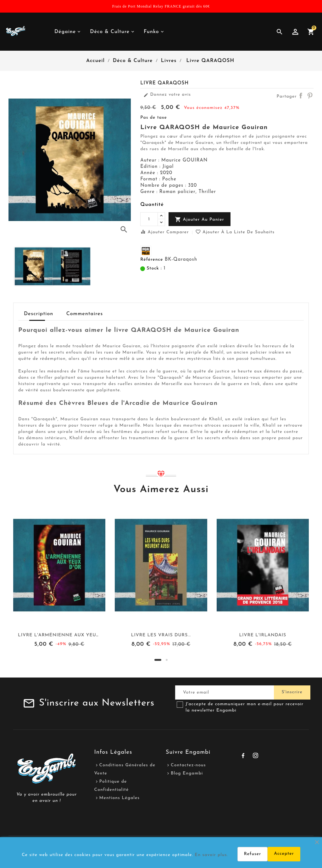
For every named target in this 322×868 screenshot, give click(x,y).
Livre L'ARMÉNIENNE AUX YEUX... (60, 635)
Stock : (154, 268)
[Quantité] (149, 219)
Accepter (284, 854)
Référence (152, 260)
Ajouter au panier (200, 220)
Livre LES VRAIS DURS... (161, 635)
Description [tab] (39, 314)
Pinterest (310, 95)
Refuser (253, 854)
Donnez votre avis (167, 95)
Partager (301, 95)
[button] (158, 660)
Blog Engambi (187, 773)
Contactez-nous (188, 765)
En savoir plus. (211, 855)
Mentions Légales (120, 798)
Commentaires (85, 314)
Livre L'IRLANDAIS (263, 635)
